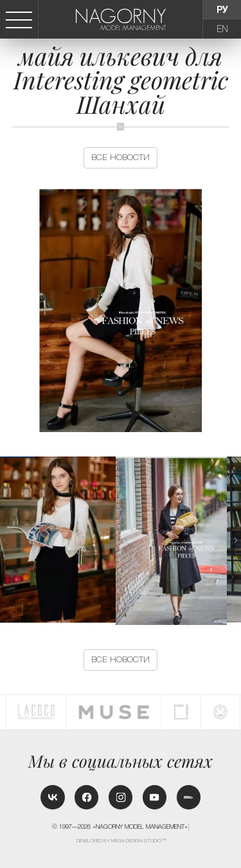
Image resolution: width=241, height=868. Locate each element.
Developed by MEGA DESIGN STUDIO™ (121, 841)
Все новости (121, 157)
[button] (236, 540)
